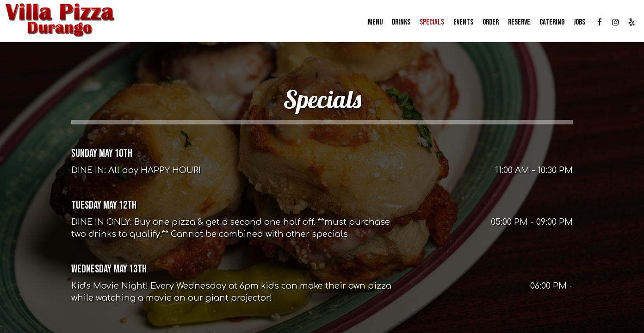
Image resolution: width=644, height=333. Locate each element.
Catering (548, 23)
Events (459, 23)
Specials (428, 23)
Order (486, 23)
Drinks (397, 23)
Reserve (515, 23)
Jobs (575, 23)
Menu (371, 23)
